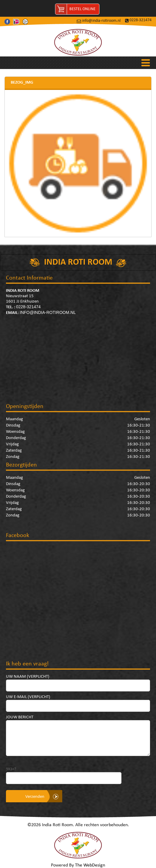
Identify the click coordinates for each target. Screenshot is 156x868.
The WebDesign (90, 865)
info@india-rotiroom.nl (101, 21)
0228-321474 (141, 20)
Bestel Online (82, 9)
